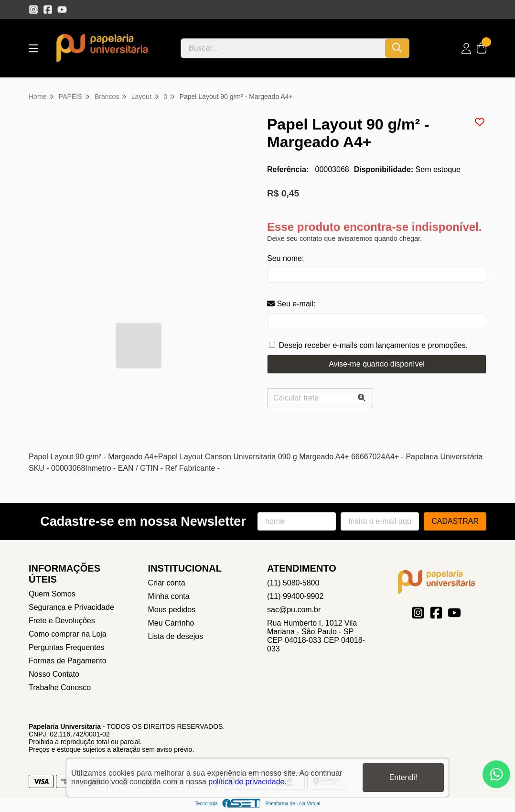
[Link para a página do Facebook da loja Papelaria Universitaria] (48, 10)
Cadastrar (455, 521)
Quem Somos (52, 594)
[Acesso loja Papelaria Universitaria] (466, 49)
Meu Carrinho (171, 623)
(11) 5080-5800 (293, 583)
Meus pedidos (172, 610)
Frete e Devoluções (62, 621)
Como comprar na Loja (68, 634)
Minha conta (169, 596)
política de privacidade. (247, 782)
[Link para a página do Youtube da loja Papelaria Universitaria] (62, 10)
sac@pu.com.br (294, 610)
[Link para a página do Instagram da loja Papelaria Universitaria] (33, 10)
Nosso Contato (54, 674)
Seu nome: (285, 258)
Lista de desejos (176, 636)
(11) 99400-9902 (295, 596)
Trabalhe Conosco (60, 687)
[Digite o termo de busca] (283, 48)
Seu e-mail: (291, 304)
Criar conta (167, 583)
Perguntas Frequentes (66, 647)
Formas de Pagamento (68, 661)
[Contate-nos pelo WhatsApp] (496, 774)
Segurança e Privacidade (71, 607)
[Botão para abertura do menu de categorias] (33, 49)
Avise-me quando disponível (377, 364)
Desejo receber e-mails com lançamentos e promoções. (373, 345)
